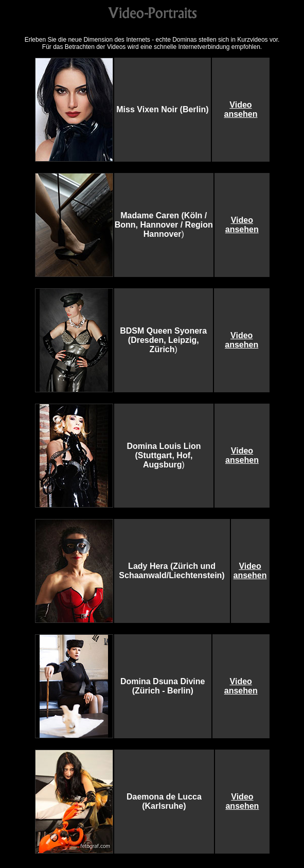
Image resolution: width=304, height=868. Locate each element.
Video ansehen (240, 109)
